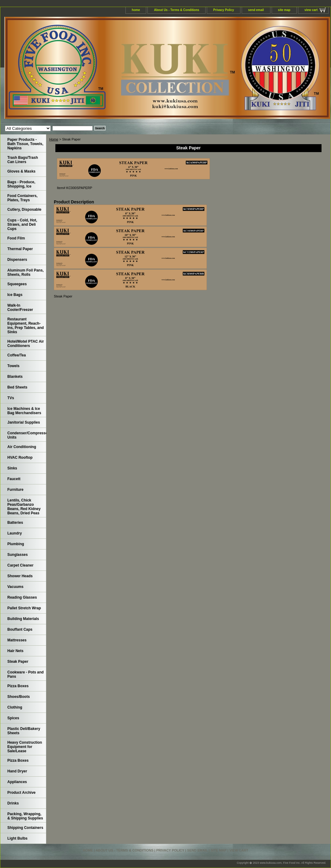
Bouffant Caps (20, 629)
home (136, 10)
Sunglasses (18, 555)
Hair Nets (15, 651)
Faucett (14, 479)
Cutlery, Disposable (24, 210)
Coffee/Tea (17, 355)
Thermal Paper (20, 249)
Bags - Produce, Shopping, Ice (21, 184)
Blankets (15, 377)
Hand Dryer (17, 771)
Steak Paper (18, 662)
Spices (13, 718)
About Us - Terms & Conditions (177, 10)
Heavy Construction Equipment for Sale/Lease (25, 747)
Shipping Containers (25, 828)
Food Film (16, 238)
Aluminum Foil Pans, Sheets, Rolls (26, 272)
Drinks (13, 803)
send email (256, 10)
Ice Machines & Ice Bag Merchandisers (24, 411)
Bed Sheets (17, 387)
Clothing (15, 707)
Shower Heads (20, 576)
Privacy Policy (224, 10)
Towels (13, 366)
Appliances (17, 782)
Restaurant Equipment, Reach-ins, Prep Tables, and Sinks (26, 326)
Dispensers (17, 260)
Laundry (15, 533)
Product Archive (21, 793)
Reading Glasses (22, 597)
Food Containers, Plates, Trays (22, 198)
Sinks (12, 468)
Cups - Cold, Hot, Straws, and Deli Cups (22, 224)
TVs (11, 398)
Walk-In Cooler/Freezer (20, 308)
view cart (311, 10)
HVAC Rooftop (20, 458)
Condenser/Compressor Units (27, 435)
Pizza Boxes (18, 686)
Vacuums (15, 587)
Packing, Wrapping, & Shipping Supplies (25, 816)
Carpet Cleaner (20, 565)
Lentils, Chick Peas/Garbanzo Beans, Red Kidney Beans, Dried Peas (24, 507)
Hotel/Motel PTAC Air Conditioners (26, 344)
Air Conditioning (22, 447)
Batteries (15, 523)
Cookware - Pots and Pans (26, 674)
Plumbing (16, 544)
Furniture (15, 490)
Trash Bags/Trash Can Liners (23, 160)
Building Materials (23, 619)
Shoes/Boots (19, 697)
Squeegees (17, 284)
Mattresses (17, 640)
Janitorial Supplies (24, 422)
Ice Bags (15, 295)
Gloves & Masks (21, 171)
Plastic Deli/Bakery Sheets (24, 731)
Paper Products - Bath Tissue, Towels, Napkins (25, 144)
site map (284, 10)
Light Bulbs (17, 838)
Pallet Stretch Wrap (24, 608)
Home (54, 139)
